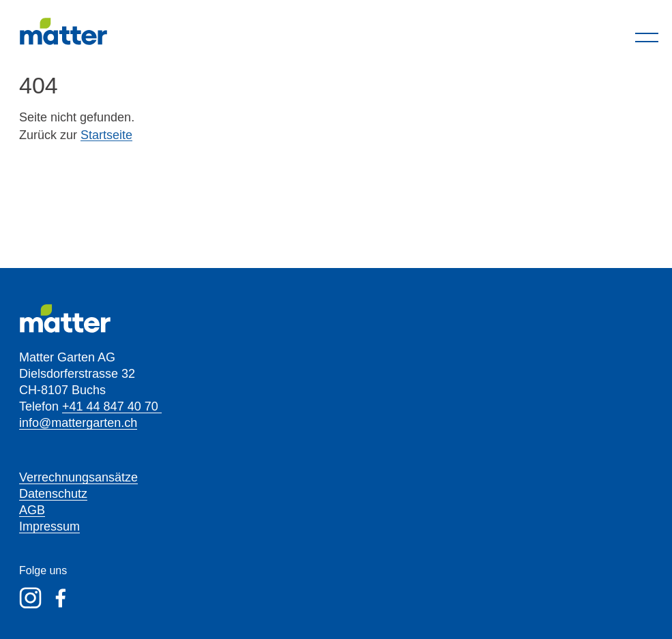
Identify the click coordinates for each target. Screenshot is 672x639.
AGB (32, 510)
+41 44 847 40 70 (112, 406)
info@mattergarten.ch (78, 423)
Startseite (106, 135)
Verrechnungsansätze (78, 477)
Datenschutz (53, 494)
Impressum (49, 526)
